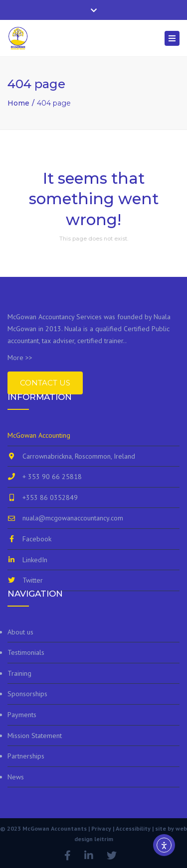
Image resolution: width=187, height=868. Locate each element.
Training (19, 673)
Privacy (101, 828)
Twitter (33, 580)
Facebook (37, 539)
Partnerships (26, 756)
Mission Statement (35, 736)
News (16, 777)
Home (18, 103)
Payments (22, 715)
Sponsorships (27, 694)
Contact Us (45, 383)
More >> (20, 358)
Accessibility (133, 828)
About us (20, 632)
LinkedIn (35, 560)
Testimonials (26, 652)
